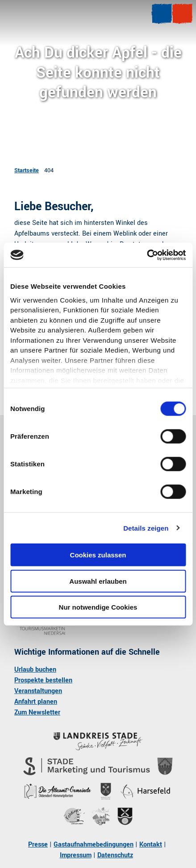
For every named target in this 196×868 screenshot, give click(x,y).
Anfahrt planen (36, 702)
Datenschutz (115, 855)
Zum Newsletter (37, 712)
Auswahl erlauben (98, 581)
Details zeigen (146, 528)
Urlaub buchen (35, 670)
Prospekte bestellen (43, 680)
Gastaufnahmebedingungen (94, 845)
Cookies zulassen (98, 555)
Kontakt (151, 845)
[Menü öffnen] (162, 14)
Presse (38, 845)
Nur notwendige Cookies (98, 607)
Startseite (27, 170)
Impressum (76, 855)
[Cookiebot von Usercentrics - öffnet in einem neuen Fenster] (147, 255)
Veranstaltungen (38, 691)
